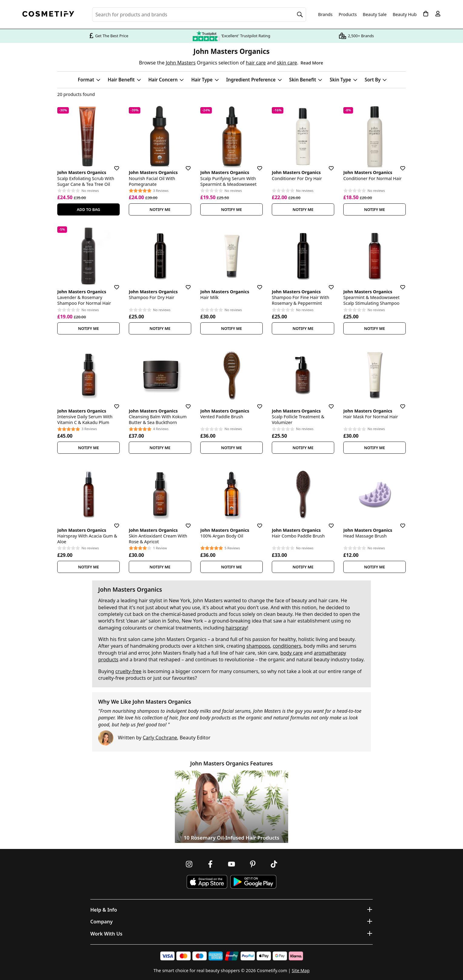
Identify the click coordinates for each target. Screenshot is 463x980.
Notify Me (160, 209)
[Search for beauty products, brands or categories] (199, 15)
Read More (312, 63)
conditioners (287, 646)
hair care (256, 63)
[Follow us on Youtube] (232, 864)
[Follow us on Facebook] (210, 864)
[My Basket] (426, 14)
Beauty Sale (375, 15)
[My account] (438, 14)
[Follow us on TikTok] (274, 864)
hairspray (236, 628)
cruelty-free (128, 671)
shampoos (258, 646)
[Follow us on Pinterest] (253, 864)
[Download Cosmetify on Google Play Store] (253, 882)
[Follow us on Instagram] (189, 864)
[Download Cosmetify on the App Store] (207, 882)
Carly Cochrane (160, 738)
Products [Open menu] (348, 14)
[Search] (300, 15)
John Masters (181, 63)
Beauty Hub (405, 15)
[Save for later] (112, 165)
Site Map (301, 970)
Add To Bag (88, 209)
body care (291, 653)
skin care (287, 63)
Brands (325, 15)
